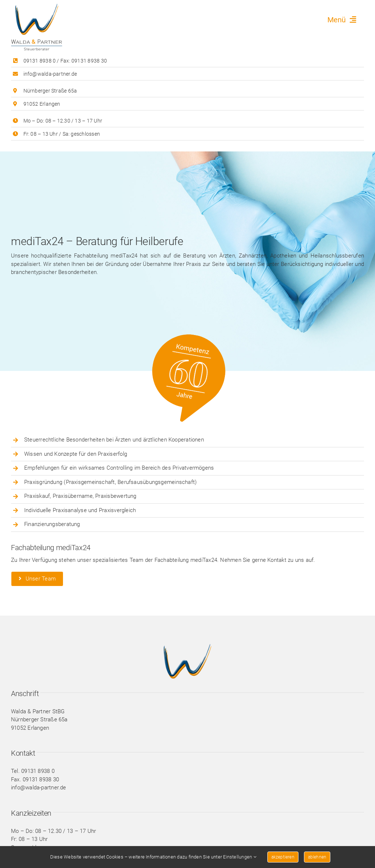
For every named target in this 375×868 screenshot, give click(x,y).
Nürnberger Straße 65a (50, 91)
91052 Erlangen (42, 104)
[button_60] (194, 338)
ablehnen (317, 857)
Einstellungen (240, 857)
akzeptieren (283, 857)
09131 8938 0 (40, 61)
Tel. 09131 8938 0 (33, 771)
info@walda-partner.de (50, 74)
